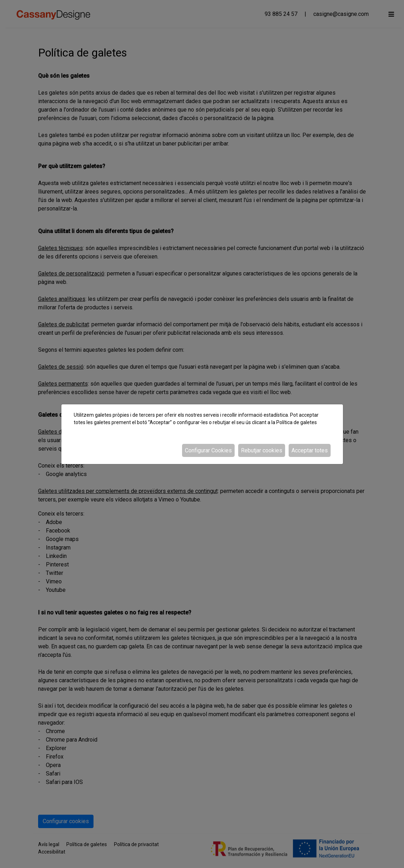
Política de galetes (297, 422)
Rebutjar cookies (262, 450)
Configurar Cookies (208, 450)
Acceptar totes (310, 450)
